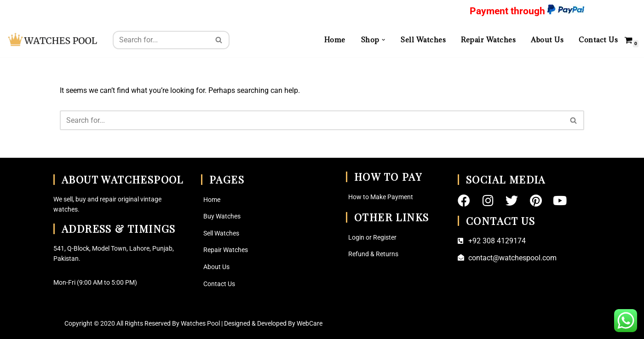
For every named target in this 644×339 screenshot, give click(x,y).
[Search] (161, 40)
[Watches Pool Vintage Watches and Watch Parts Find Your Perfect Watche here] (53, 40)
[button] (383, 40)
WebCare (310, 324)
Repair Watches (488, 40)
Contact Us (598, 40)
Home (335, 40)
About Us (547, 40)
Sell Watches (423, 40)
